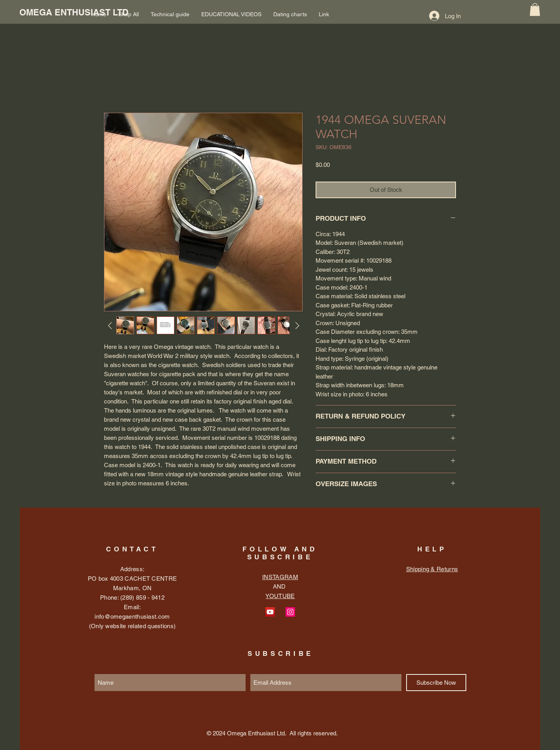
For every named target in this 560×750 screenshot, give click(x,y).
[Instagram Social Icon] (290, 612)
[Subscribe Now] (436, 683)
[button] (535, 9)
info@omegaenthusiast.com (132, 616)
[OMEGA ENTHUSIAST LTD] (74, 12)
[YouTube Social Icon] (270, 612)
